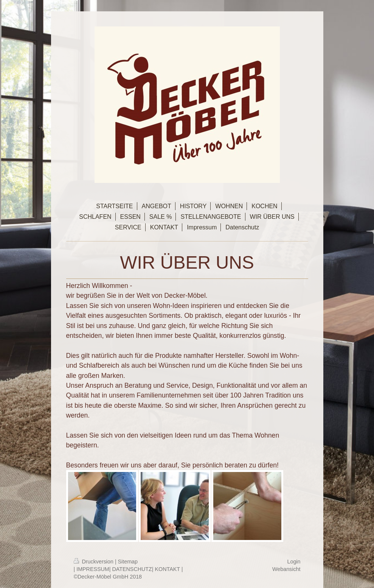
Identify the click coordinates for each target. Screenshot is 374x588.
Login (294, 562)
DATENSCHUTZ (132, 569)
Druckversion (94, 562)
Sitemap (128, 562)
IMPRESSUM (93, 569)
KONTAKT (168, 569)
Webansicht (286, 569)
